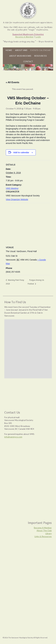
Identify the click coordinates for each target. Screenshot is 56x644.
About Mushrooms (20, 56)
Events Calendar (40, 50)
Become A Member (24, 37)
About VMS (21, 50)
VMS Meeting (12, 188)
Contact (28, 61)
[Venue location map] (28, 224)
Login (38, 37)
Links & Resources (43, 536)
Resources (40, 56)
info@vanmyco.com (13, 437)
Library (49, 533)
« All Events (13, 82)
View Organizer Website (17, 199)
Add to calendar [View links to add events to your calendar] (21, 152)
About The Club (44, 530)
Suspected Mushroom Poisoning (28, 34)
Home (9, 50)
